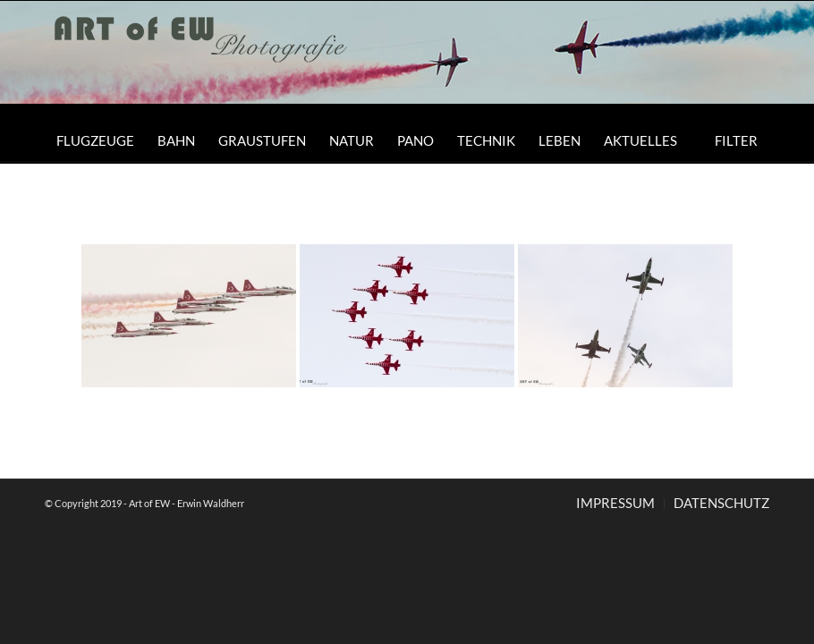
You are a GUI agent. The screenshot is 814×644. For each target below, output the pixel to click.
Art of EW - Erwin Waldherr (187, 503)
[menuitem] (95, 140)
